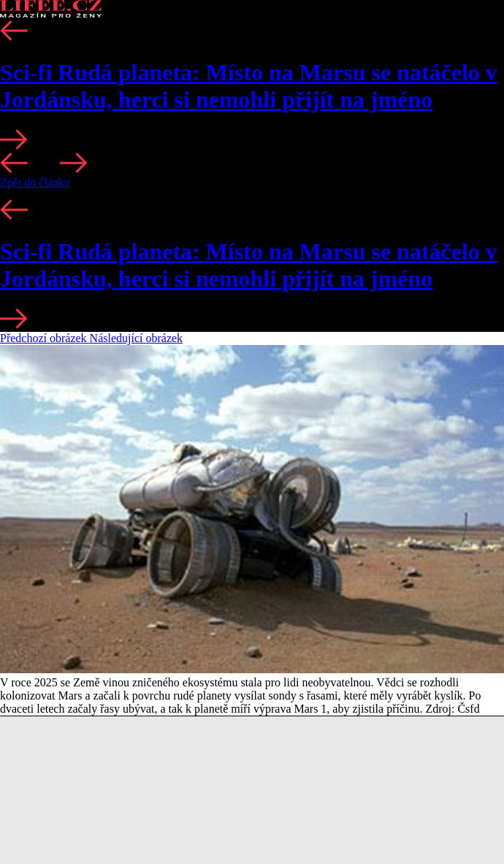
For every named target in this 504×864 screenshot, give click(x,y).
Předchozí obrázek (45, 338)
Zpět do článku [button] (35, 182)
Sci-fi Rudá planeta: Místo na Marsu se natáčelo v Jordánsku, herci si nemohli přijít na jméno (249, 86)
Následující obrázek (137, 338)
